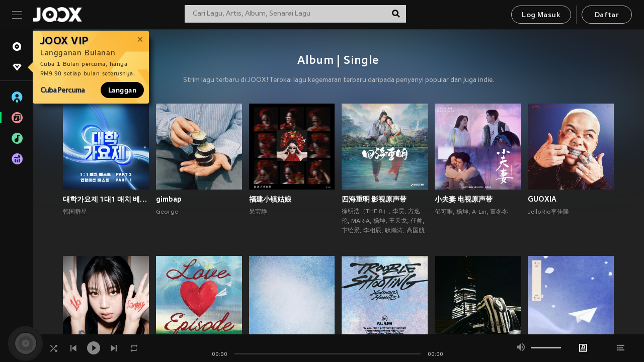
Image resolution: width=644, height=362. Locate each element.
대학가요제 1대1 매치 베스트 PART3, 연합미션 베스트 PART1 (106, 199)
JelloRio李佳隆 (548, 212)
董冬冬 (499, 212)
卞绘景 (351, 231)
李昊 (398, 212)
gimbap (169, 199)
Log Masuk (541, 15)
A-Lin (479, 212)
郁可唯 (444, 212)
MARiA (360, 221)
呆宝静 (258, 212)
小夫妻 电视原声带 (464, 199)
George (167, 212)
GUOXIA (542, 199)
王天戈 (398, 221)
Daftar (607, 15)
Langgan (122, 90)
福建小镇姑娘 (270, 199)
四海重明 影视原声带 (374, 199)
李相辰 (372, 231)
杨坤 (379, 221)
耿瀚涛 (394, 231)
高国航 (416, 231)
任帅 (417, 221)
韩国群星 (75, 212)
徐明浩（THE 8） (365, 212)
